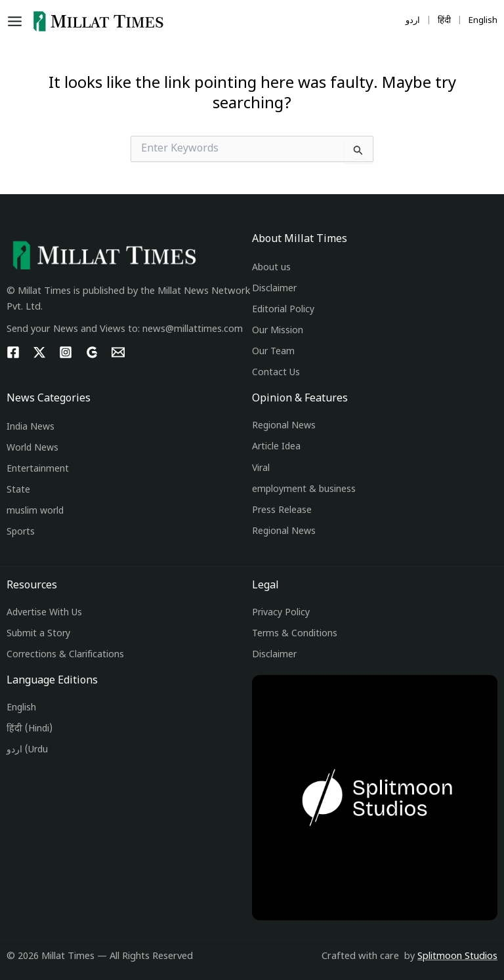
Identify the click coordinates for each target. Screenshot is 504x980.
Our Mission (278, 331)
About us (271, 268)
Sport (18, 532)
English (21, 708)
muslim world (35, 511)
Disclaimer (274, 289)
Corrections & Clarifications (65, 655)
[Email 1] (118, 352)
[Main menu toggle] (18, 21)
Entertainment (38, 469)
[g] (92, 352)
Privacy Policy (281, 613)
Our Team (273, 352)
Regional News (284, 426)
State (18, 490)
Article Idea (276, 447)
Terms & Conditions (295, 634)
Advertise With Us (44, 613)
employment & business (304, 490)
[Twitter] (39, 352)
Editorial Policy (283, 310)
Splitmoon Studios (457, 957)
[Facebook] (13, 352)
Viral (261, 469)
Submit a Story (38, 634)
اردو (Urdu (27, 750)
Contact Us (276, 373)
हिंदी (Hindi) (30, 729)
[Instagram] (66, 352)
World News (32, 448)
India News (31, 427)
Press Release (282, 511)
